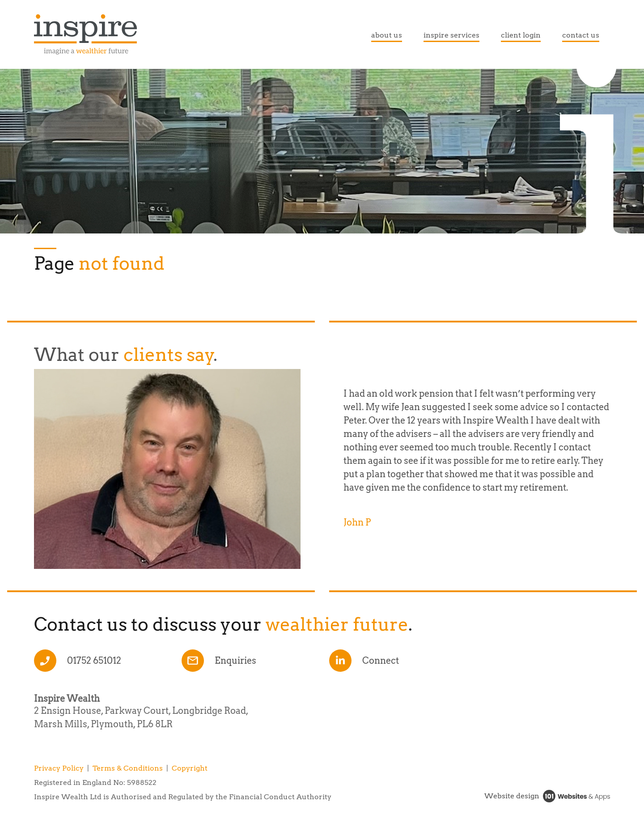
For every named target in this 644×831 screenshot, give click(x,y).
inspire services (451, 35)
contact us (581, 35)
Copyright (190, 768)
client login (521, 35)
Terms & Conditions (128, 768)
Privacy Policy (59, 768)
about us (387, 35)
